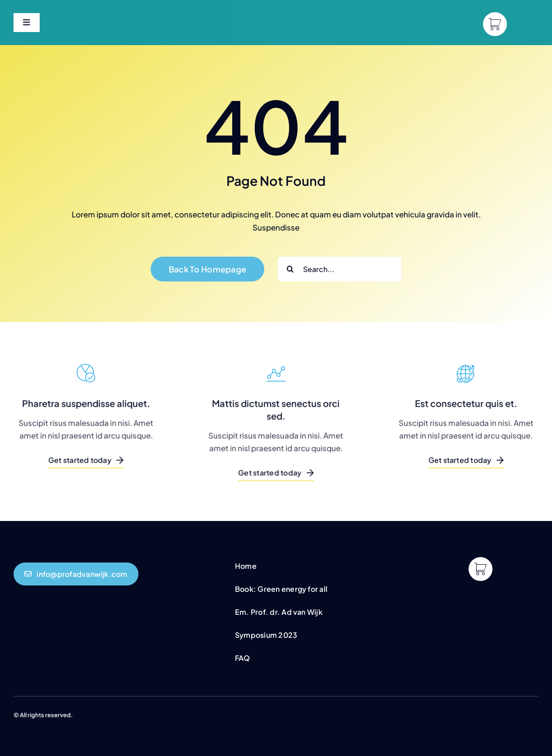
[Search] (290, 269)
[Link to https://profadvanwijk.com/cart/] (495, 24)
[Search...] (340, 269)
